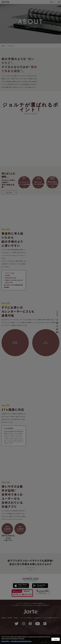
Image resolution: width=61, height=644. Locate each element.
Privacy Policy (5, 641)
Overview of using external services (21, 641)
